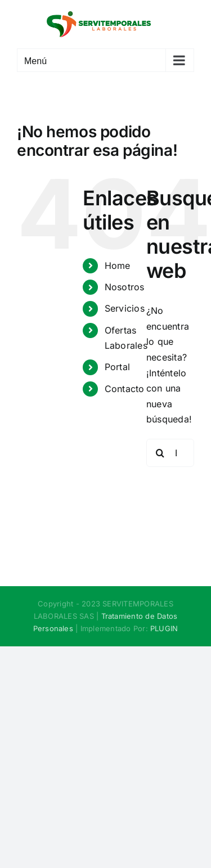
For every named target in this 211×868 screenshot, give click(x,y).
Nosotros (125, 287)
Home (118, 266)
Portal (117, 367)
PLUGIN (164, 628)
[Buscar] (160, 453)
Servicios (125, 308)
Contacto (125, 389)
